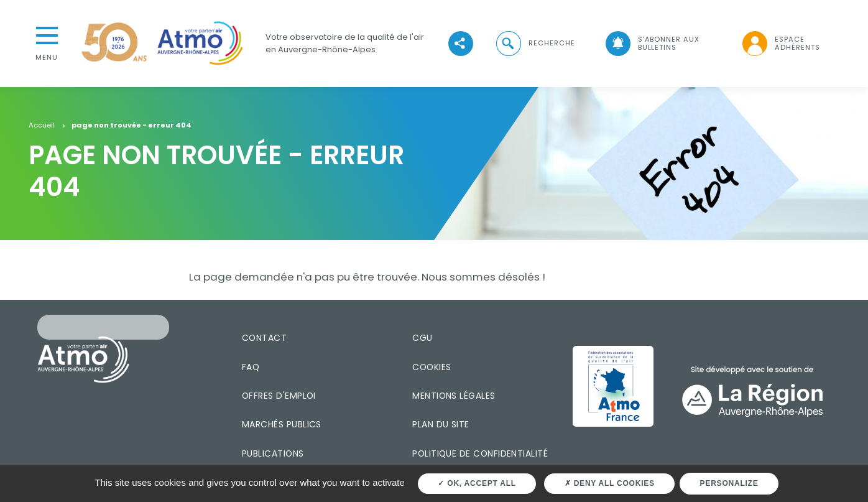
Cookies (432, 367)
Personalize (729, 483)
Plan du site (441, 424)
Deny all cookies (610, 483)
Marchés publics (282, 424)
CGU (422, 338)
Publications (273, 453)
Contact (264, 338)
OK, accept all (477, 483)
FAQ (251, 367)
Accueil (42, 126)
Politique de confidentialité (480, 453)
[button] (535, 43)
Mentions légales (454, 396)
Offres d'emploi (279, 396)
